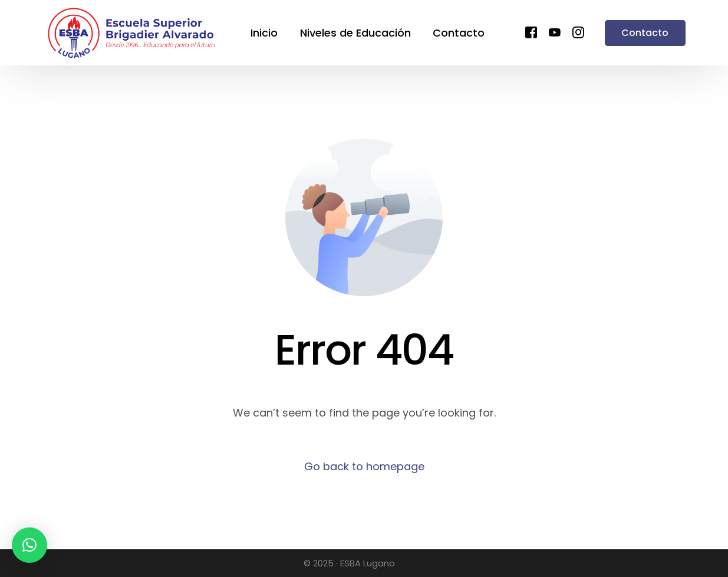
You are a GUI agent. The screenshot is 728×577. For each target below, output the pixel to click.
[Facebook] (531, 32)
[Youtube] (555, 32)
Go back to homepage (364, 466)
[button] (29, 545)
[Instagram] (578, 32)
